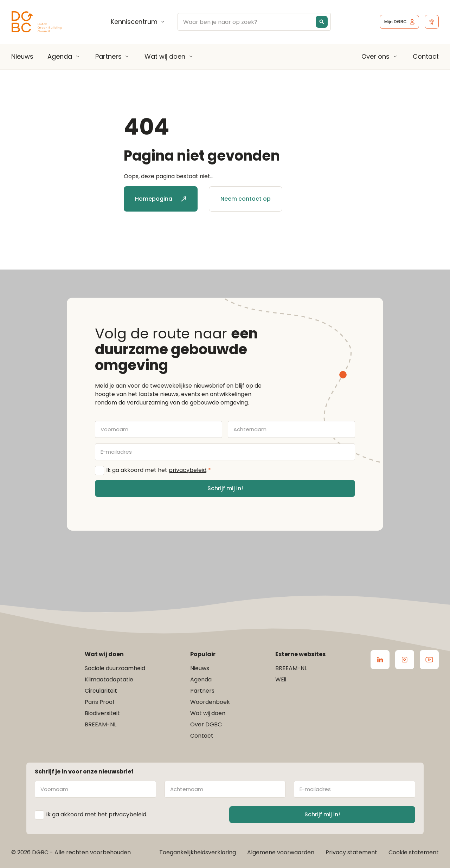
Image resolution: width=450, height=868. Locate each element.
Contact (426, 56)
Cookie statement (414, 852)
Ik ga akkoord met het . (159, 470)
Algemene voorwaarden (281, 852)
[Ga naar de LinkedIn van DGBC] (380, 660)
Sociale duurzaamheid (115, 668)
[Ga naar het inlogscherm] (399, 22)
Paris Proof (100, 702)
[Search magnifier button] (322, 22)
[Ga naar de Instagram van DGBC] (405, 660)
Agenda (60, 57)
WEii (281, 679)
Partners (108, 57)
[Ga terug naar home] (37, 22)
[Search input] (259, 22)
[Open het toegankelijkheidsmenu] (432, 22)
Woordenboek (210, 702)
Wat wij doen (165, 57)
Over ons (375, 57)
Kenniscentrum (134, 22)
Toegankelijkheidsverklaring (198, 852)
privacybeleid (188, 470)
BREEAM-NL (101, 724)
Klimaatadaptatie (109, 679)
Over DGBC (206, 724)
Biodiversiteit (102, 713)
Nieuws (22, 56)
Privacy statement (351, 852)
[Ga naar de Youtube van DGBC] (429, 660)
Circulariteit (101, 691)
